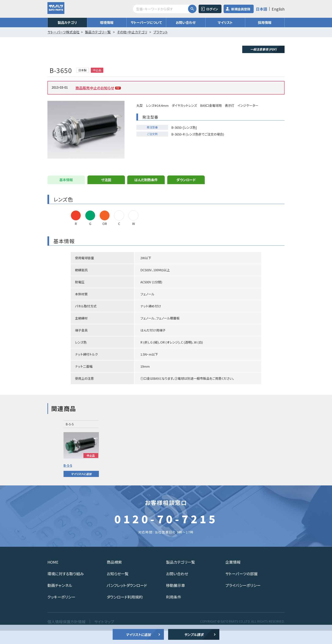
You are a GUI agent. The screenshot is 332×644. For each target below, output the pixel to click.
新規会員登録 (241, 9)
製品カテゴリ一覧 (181, 575)
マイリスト (225, 22)
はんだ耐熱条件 (146, 193)
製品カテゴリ (67, 22)
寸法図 (106, 193)
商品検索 (114, 575)
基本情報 (66, 193)
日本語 (261, 9)
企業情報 (233, 575)
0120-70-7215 (166, 532)
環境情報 (107, 22)
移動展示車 (176, 599)
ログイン (212, 9)
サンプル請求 (194, 634)
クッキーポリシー (61, 610)
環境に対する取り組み (66, 587)
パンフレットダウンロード (127, 599)
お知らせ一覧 (118, 587)
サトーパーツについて (146, 22)
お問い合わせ (186, 22)
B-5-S (68, 479)
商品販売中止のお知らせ (95, 88)
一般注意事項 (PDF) (263, 49)
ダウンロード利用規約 (125, 610)
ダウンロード (186, 193)
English (278, 9)
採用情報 (265, 22)
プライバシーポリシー (243, 599)
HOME (53, 575)
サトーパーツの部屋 (241, 587)
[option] (81, 462)
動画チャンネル (60, 599)
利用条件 (174, 610)
